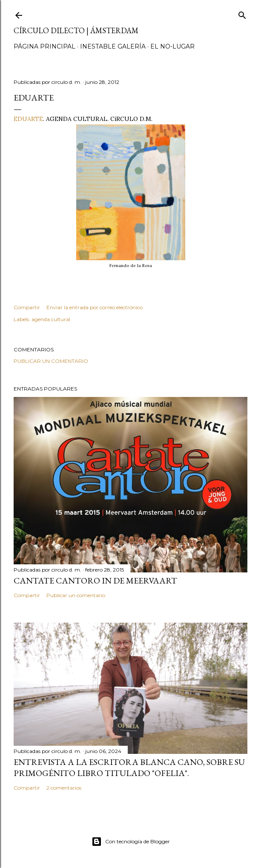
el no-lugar (172, 46)
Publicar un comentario (51, 361)
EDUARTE (28, 119)
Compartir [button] (27, 307)
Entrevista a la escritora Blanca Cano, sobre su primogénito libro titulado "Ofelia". (129, 767)
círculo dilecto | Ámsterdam (76, 30)
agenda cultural (51, 319)
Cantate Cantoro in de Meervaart (95, 581)
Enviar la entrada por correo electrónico (95, 307)
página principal (44, 46)
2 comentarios (64, 788)
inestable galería (113, 46)
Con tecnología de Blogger (131, 842)
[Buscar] (242, 13)
